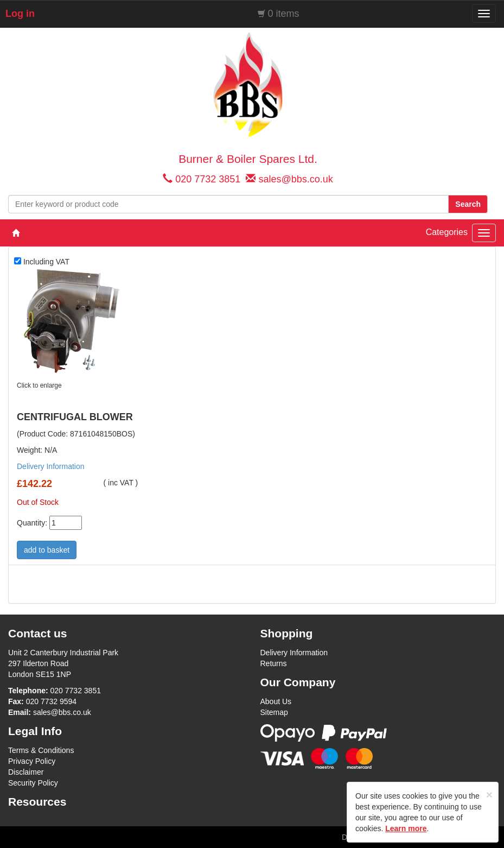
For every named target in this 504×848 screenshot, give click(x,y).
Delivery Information (51, 466)
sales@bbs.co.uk (295, 179)
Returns (274, 663)
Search (468, 204)
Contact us (38, 633)
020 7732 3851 (208, 179)
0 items (284, 14)
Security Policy (33, 783)
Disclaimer (26, 772)
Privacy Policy (32, 761)
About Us (276, 701)
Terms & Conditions (41, 750)
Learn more (406, 828)
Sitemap (274, 712)
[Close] (489, 795)
